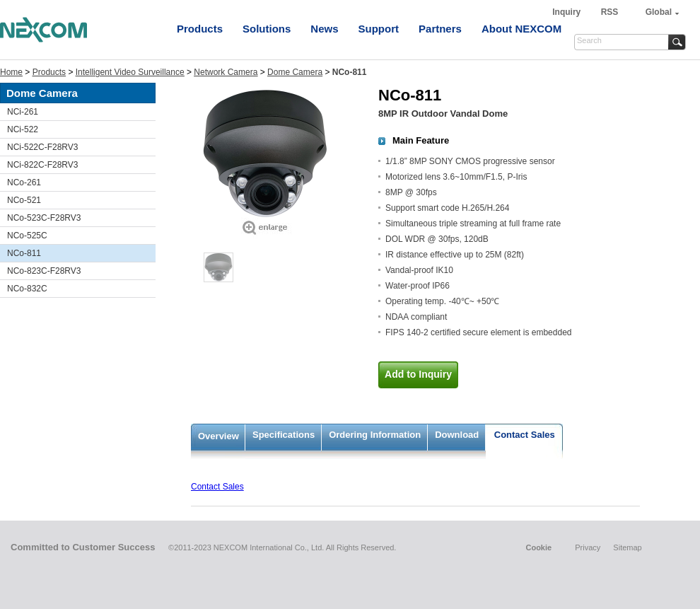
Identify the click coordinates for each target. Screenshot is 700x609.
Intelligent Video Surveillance (130, 72)
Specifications (284, 435)
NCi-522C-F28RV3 (42, 147)
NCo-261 (24, 182)
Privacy (588, 547)
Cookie (538, 547)
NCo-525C (27, 236)
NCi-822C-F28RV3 (42, 165)
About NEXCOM (521, 29)
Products (200, 29)
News (324, 29)
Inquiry (567, 12)
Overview (218, 436)
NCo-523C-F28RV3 (44, 218)
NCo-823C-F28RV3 (44, 271)
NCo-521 (24, 200)
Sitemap (627, 547)
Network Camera (226, 72)
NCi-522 (23, 129)
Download (457, 435)
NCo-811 (24, 253)
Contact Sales (525, 435)
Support (379, 29)
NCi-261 (23, 112)
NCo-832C (27, 289)
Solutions (267, 29)
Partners (440, 29)
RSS (610, 12)
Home (11, 72)
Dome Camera (295, 72)
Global (659, 12)
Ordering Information (375, 435)
